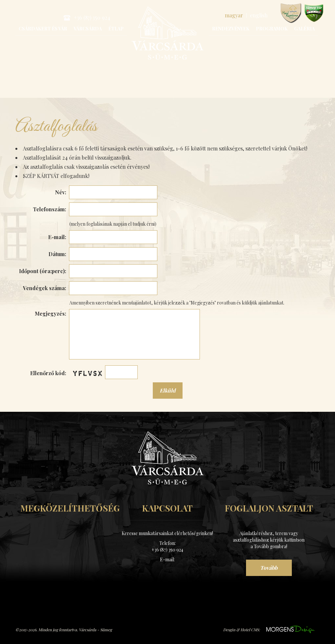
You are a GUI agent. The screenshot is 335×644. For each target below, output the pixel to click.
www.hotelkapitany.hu (291, 13)
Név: (61, 192)
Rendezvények (231, 29)
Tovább (269, 568)
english (259, 15)
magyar (234, 15)
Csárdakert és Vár (43, 29)
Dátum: (57, 254)
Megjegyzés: (50, 313)
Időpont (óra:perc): (43, 271)
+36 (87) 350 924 (87, 17)
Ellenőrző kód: (48, 373)
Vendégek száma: (44, 288)
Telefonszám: (50, 209)
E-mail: (57, 237)
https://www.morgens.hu (291, 629)
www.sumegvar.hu (314, 13)
